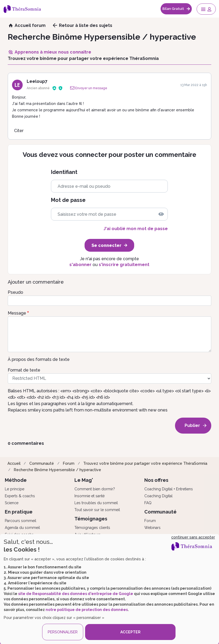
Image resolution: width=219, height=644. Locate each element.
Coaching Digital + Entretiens (169, 489)
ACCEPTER (130, 632)
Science (12, 503)
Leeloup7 (37, 81)
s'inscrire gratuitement (124, 265)
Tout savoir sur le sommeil (97, 510)
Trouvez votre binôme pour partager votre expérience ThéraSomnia (145, 463)
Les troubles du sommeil (96, 503)
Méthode (16, 480)
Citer (19, 131)
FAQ (148, 503)
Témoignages (91, 519)
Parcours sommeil (21, 521)
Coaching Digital (158, 496)
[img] (161, 214)
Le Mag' (84, 480)
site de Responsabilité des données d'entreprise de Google (76, 594)
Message (17, 313)
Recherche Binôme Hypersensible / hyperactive (57, 470)
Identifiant (64, 172)
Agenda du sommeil (22, 528)
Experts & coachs (20, 496)
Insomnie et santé (89, 496)
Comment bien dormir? (95, 489)
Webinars (152, 528)
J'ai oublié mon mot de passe (136, 229)
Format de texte (24, 370)
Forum (69, 463)
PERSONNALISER (63, 632)
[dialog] (109, 589)
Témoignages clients (92, 528)
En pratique (19, 512)
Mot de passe (68, 200)
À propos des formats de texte (39, 359)
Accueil (14, 463)
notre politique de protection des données (87, 610)
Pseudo (15, 292)
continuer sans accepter (193, 537)
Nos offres (156, 480)
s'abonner (80, 265)
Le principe (15, 489)
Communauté (42, 463)
